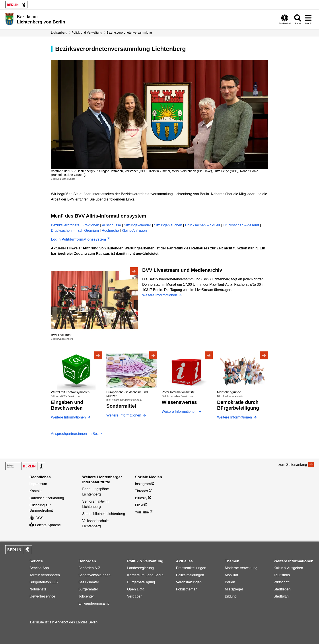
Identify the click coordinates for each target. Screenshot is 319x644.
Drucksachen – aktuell (202, 225)
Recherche (110, 230)
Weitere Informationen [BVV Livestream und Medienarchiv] (160, 295)
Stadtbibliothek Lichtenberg (104, 514)
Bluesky (141, 498)
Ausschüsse (111, 225)
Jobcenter (86, 596)
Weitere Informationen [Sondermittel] (124, 415)
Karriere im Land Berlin (145, 575)
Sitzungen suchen (168, 225)
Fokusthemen (187, 589)
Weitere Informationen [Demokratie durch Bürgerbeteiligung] (235, 417)
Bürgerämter (88, 589)
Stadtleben (282, 589)
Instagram (143, 484)
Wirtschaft (281, 582)
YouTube (142, 512)
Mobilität (231, 575)
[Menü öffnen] (308, 19)
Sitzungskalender (137, 225)
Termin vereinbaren (45, 575)
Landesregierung (140, 568)
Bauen (230, 582)
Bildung (231, 596)
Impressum (38, 484)
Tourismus (282, 575)
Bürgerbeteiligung (141, 582)
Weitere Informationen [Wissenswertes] (180, 412)
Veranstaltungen (189, 582)
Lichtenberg (59, 33)
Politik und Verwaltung (87, 33)
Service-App (39, 568)
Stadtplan (281, 596)
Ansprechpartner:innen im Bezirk (77, 434)
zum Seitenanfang (293, 465)
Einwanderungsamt (94, 603)
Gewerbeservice (42, 596)
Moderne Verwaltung (241, 568)
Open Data (136, 589)
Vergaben (135, 596)
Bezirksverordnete (65, 225)
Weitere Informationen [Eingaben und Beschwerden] (69, 417)
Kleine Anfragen (134, 230)
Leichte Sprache (45, 525)
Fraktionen (91, 225)
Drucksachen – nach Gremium (75, 230)
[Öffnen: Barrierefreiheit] (285, 19)
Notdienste (38, 589)
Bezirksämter (89, 582)
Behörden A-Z (89, 568)
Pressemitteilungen (191, 568)
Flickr (139, 505)
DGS (36, 518)
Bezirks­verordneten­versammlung (129, 33)
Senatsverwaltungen (94, 575)
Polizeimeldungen (190, 575)
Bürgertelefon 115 (44, 582)
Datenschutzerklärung (47, 498)
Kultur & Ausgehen (288, 568)
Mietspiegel (234, 589)
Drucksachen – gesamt (241, 225)
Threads (141, 491)
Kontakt (35, 491)
